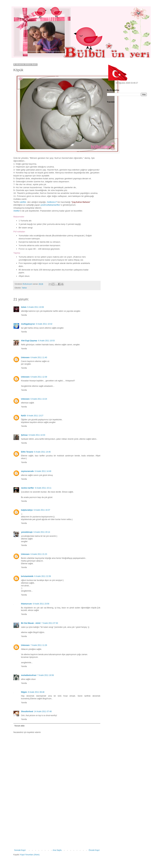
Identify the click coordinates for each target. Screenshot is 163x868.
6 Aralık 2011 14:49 (43, 471)
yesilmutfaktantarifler (50, 205)
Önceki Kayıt (94, 850)
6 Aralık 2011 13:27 (35, 416)
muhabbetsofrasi (29, 675)
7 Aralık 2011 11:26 (39, 645)
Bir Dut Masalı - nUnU (31, 623)
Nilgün (24, 692)
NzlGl (23, 416)
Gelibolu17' (52, 202)
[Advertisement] (57, 825)
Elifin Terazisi (27, 452)
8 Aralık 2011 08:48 (36, 692)
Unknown (25, 357)
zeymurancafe (27, 471)
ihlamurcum (26, 604)
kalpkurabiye (27, 510)
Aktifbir (17, 211)
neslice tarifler (27, 488)
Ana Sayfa (57, 850)
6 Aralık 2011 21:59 (43, 576)
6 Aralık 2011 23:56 (41, 604)
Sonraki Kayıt (20, 850)
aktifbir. (23, 202)
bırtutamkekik (27, 576)
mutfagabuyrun (28, 324)
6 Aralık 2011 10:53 (46, 341)
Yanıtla (24, 315)
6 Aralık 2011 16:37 (42, 510)
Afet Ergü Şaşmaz (29, 341)
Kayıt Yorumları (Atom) (30, 855)
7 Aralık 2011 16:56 (46, 675)
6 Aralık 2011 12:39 (39, 377)
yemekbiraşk (27, 532)
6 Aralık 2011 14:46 (42, 452)
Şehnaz (24, 435)
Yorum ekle (19, 726)
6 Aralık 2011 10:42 (44, 324)
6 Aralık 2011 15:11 (43, 488)
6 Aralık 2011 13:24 (39, 399)
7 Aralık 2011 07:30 (50, 623)
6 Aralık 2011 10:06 (36, 307)
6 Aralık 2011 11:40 (39, 357)
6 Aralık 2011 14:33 (37, 435)
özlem (24, 307)
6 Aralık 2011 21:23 (39, 554)
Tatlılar (24, 288)
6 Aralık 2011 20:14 (42, 532)
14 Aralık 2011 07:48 (43, 711)
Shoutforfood (27, 711)
